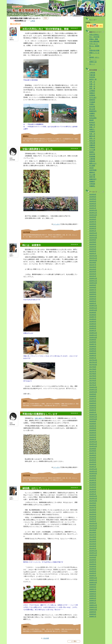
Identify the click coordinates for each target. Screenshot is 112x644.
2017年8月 (93, 369)
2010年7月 (93, 562)
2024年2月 (93, 206)
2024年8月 (93, 194)
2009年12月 (93, 578)
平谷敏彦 (92, 102)
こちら (33, 21)
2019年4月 (93, 324)
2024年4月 (93, 201)
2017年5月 (93, 376)
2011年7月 (93, 535)
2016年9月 (93, 394)
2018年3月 (93, 353)
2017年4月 (93, 378)
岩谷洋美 (92, 154)
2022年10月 (93, 238)
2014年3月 (93, 462)
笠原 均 (92, 134)
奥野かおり (93, 163)
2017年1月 (93, 385)
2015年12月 (93, 415)
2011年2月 (93, 546)
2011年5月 (93, 539)
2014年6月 (93, 455)
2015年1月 (93, 439)
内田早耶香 (26, 232)
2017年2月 (93, 383)
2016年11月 (93, 390)
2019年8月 (93, 315)
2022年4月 (93, 247)
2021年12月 (93, 256)
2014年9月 (93, 449)
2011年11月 (93, 526)
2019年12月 (93, 306)
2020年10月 (93, 283)
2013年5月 (93, 485)
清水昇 (91, 168)
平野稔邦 (92, 147)
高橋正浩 (92, 125)
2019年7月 (93, 317)
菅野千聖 (92, 177)
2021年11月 (93, 258)
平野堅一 (92, 104)
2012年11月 (93, 498)
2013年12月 (93, 469)
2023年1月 (93, 231)
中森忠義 (92, 75)
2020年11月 (93, 281)
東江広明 (92, 109)
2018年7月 (93, 344)
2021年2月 (93, 274)
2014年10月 (93, 446)
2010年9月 (93, 557)
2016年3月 (93, 408)
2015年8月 (93, 424)
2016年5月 (93, 403)
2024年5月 (93, 199)
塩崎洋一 (26, 401)
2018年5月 (93, 349)
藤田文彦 (92, 136)
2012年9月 (93, 503)
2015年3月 (93, 435)
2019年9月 (93, 312)
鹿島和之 (26, 136)
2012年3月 (93, 517)
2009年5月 (93, 594)
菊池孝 (91, 120)
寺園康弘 (92, 186)
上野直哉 (92, 73)
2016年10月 (93, 392)
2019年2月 (93, 328)
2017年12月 (93, 360)
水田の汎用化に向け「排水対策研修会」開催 (94, 37)
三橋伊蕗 (92, 159)
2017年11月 (93, 362)
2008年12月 (93, 605)
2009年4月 (93, 596)
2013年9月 (93, 476)
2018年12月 (93, 333)
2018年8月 (93, 342)
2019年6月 (93, 319)
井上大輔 (92, 175)
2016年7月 (93, 399)
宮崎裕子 (92, 93)
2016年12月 (93, 387)
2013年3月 (93, 489)
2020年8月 (93, 287)
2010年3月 (93, 571)
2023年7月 (93, 222)
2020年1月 (93, 303)
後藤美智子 (93, 179)
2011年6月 (93, 537)
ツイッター (56, 224)
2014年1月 (93, 467)
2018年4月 (93, 351)
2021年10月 (93, 260)
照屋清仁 (92, 116)
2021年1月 (93, 276)
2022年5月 (93, 244)
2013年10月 (93, 473)
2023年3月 (93, 226)
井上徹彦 (92, 166)
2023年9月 (93, 217)
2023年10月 (93, 215)
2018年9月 (93, 340)
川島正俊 (92, 143)
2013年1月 (93, 494)
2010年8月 (93, 560)
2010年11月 (93, 553)
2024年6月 (93, 197)
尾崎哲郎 (92, 100)
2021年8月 (93, 262)
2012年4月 (93, 514)
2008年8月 (93, 614)
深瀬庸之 (92, 113)
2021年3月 (93, 272)
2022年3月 (93, 249)
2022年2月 (93, 251)
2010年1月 (93, 576)
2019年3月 (93, 326)
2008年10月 (93, 610)
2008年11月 (93, 607)
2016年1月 (93, 412)
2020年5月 (93, 294)
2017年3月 (93, 381)
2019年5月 (93, 322)
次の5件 (46, 638)
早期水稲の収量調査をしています (94, 53)
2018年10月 (93, 337)
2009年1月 (93, 603)
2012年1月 (93, 521)
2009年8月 (93, 587)
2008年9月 (93, 612)
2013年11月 (93, 471)
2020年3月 (93, 299)
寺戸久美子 (93, 98)
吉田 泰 (92, 88)
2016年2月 (93, 410)
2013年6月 (93, 483)
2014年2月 (93, 464)
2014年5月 (93, 458)
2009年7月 (93, 589)
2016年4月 (93, 405)
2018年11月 (93, 335)
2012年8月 (93, 505)
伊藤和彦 (92, 145)
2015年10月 (93, 419)
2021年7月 (93, 265)
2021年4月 (93, 269)
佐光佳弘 (92, 77)
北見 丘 (92, 82)
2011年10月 (93, 528)
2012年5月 (93, 512)
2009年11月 (93, 580)
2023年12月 (93, 210)
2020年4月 (93, 297)
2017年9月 (93, 367)
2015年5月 (93, 430)
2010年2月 (93, 573)
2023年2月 (93, 228)
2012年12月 (93, 496)
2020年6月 (93, 292)
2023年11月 (93, 213)
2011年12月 (93, 523)
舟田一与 (92, 138)
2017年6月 (93, 374)
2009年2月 (93, 601)
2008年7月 (93, 616)
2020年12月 (93, 278)
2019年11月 (93, 308)
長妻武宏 (92, 161)
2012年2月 (93, 519)
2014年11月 (93, 444)
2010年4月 (93, 569)
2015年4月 (93, 433)
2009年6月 (93, 591)
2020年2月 (93, 301)
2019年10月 (93, 310)
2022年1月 (93, 253)
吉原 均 (92, 86)
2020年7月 (93, 290)
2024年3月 (93, 204)
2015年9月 (93, 421)
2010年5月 (93, 566)
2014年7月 (93, 453)
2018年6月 (93, 346)
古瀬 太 (92, 84)
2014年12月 (93, 442)
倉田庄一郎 (93, 79)
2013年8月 (93, 478)
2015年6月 (93, 428)
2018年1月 (93, 358)
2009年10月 (93, 582)
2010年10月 (93, 555)
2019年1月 (93, 331)
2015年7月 (93, 426)
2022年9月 (93, 240)
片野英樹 (92, 184)
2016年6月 (93, 401)
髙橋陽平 (92, 181)
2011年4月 (93, 542)
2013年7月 (93, 480)
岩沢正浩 (92, 141)
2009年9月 (93, 585)
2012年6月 (93, 510)
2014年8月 (93, 451)
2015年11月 (93, 417)
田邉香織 (92, 156)
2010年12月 (93, 551)
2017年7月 (93, 371)
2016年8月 (93, 396)
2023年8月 (93, 219)
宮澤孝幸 (92, 95)
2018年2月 (93, 356)
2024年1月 (93, 208)
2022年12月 (93, 233)
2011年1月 (93, 548)
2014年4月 (93, 460)
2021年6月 (93, 267)
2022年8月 (93, 242)
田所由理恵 (93, 118)
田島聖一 (92, 152)
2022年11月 (93, 235)
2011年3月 (93, 544)
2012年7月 (93, 507)
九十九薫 (92, 150)
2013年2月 (93, 492)
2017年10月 (93, 365)
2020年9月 (93, 285)
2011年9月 (93, 530)
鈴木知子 (92, 122)
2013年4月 (93, 487)
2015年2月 (93, 437)
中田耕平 (92, 131)
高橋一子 (92, 127)
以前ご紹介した (40, 418)
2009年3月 (93, 598)
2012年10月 (93, 501)
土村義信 (92, 91)
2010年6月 (93, 564)
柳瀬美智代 (93, 111)
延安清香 (92, 107)
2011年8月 (93, 532)
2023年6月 (93, 224)
